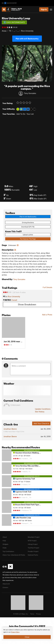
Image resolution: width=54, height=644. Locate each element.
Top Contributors (8, 551)
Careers (5, 587)
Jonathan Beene (10, 429)
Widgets (5, 544)
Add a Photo (47, 315)
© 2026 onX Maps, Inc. (21, 614)
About (5, 537)
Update (43, 409)
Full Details (47, 287)
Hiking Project (33, 544)
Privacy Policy (15, 632)
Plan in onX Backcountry (28, 217)
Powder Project (33, 551)
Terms (32, 614)
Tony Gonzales (30, 93)
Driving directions (28, 222)
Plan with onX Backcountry (27, 39)
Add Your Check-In (41, 423)
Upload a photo (28, 235)
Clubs (4, 548)
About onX (6, 584)
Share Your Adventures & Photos (14, 555)
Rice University (27, 31)
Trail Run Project (33, 548)
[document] (27, 634)
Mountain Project (34, 537)
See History (40, 412)
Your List (30, 114)
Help (4, 541)
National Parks (33, 555)
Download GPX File (28, 227)
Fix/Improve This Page (28, 239)
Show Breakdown (27, 304)
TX (10, 31)
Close (27, 637)
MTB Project (32, 541)
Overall (14, 300)
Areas (4, 31)
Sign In (44, 9)
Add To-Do (21, 114)
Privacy (38, 614)
